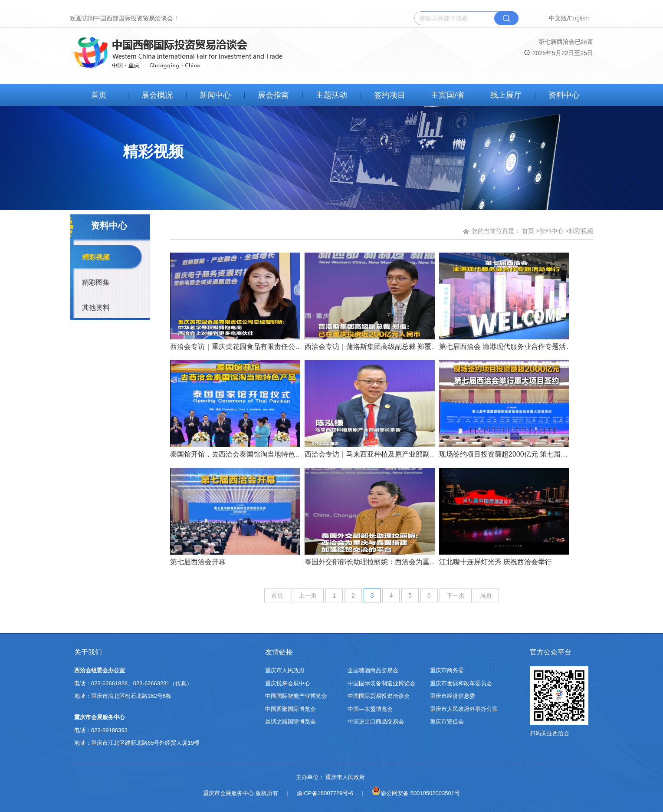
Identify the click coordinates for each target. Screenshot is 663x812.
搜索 (506, 18)
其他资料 (96, 307)
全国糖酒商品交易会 (373, 670)
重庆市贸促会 (447, 722)
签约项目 (390, 95)
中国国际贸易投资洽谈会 (379, 696)
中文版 (558, 18)
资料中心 (564, 95)
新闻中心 (215, 95)
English (579, 18)
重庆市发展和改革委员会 (461, 683)
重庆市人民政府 (285, 670)
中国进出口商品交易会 (376, 722)
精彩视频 (96, 257)
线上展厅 (506, 95)
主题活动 (331, 95)
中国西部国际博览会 (290, 709)
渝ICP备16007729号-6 (325, 793)
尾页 (486, 595)
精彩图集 (96, 282)
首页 (99, 95)
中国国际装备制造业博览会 (381, 683)
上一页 (308, 595)
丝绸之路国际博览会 (290, 722)
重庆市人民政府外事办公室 (464, 709)
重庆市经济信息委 (453, 696)
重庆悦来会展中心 (288, 683)
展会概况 (157, 95)
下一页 (456, 595)
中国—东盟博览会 (370, 709)
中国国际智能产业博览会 (296, 696)
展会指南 (273, 95)
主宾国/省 (448, 95)
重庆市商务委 (447, 670)
